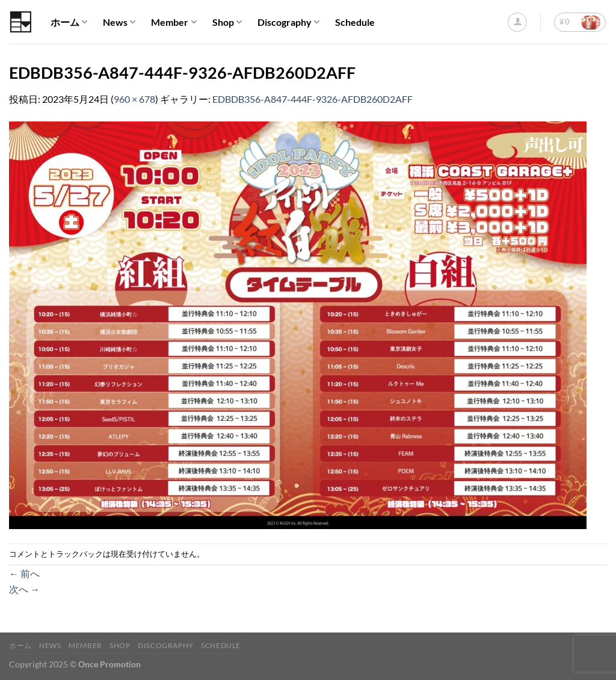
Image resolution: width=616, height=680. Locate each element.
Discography (288, 22)
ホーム (69, 22)
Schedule (355, 22)
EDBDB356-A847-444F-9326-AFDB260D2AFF (313, 99)
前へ (24, 573)
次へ (24, 589)
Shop (227, 22)
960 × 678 (134, 99)
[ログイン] (517, 22)
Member (174, 22)
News (119, 22)
